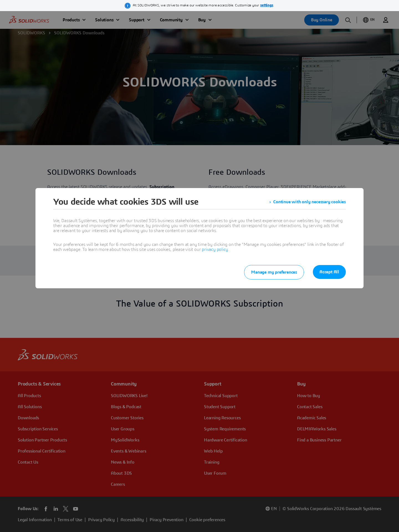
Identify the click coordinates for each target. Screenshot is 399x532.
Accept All (329, 272)
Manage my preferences (274, 272)
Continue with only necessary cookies (310, 202)
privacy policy (215, 250)
